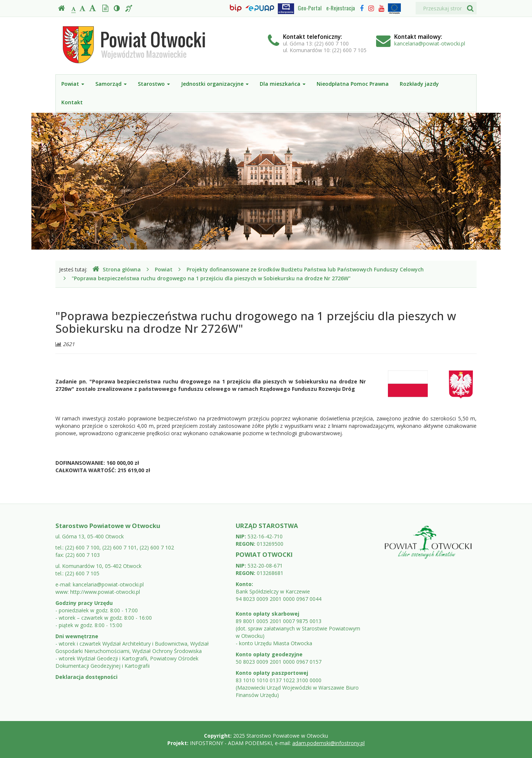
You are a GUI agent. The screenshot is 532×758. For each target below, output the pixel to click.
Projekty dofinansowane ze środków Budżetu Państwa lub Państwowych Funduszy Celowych (305, 269)
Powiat (73, 84)
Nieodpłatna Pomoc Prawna (353, 84)
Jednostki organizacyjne (215, 84)
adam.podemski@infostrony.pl (328, 743)
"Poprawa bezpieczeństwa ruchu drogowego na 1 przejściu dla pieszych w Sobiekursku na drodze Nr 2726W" (211, 278)
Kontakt (72, 102)
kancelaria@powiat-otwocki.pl (430, 43)
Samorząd (111, 84)
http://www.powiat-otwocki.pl (105, 592)
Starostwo (154, 84)
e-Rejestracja (341, 8)
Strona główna (117, 269)
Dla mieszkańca (283, 84)
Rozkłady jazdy (419, 84)
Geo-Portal (310, 8)
